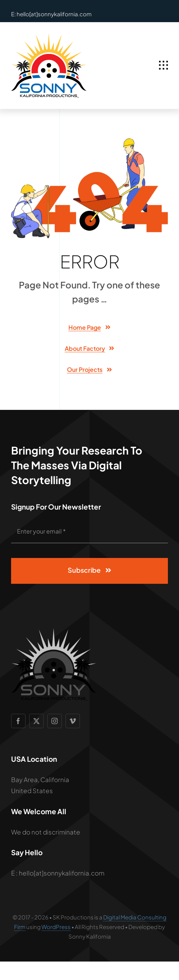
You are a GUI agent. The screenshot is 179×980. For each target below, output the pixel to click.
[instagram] (55, 721)
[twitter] (36, 721)
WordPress (56, 927)
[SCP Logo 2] (49, 36)
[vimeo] (73, 721)
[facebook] (18, 721)
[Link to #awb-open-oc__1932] (163, 65)
